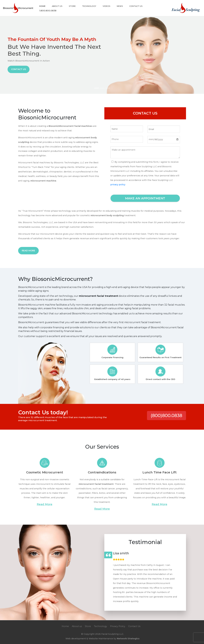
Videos (106, 6)
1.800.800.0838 (48, 11)
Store (72, 6)
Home (42, 6)
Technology (89, 6)
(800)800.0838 (166, 415)
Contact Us (136, 6)
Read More (28, 251)
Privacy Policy (118, 626)
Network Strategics (128, 639)
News (120, 6)
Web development (76, 639)
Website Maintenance (101, 639)
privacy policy (118, 185)
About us (57, 6)
